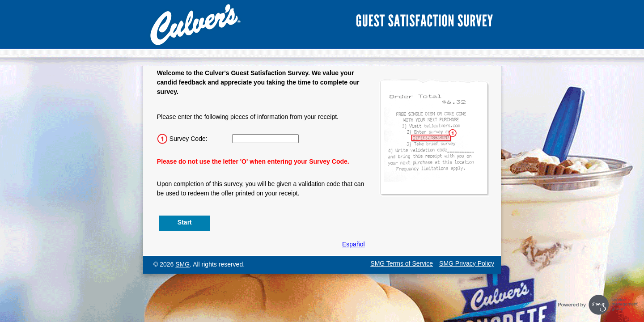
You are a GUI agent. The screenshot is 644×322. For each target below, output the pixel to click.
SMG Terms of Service (402, 263)
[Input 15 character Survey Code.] (265, 139)
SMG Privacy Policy (467, 263)
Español (354, 244)
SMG (182, 264)
